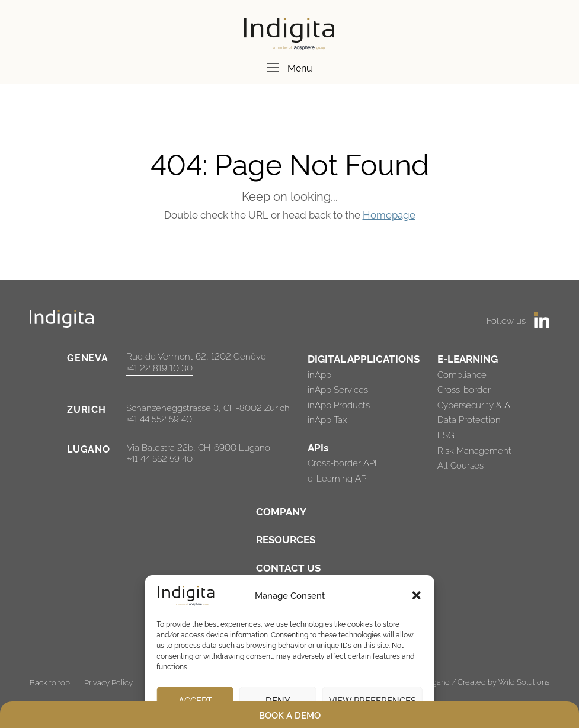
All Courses (460, 465)
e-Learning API (338, 478)
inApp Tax (327, 419)
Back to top (50, 682)
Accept (195, 700)
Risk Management (474, 450)
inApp (319, 374)
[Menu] (273, 68)
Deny (278, 700)
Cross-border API (342, 462)
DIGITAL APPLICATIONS (364, 358)
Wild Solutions (524, 681)
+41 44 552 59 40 (159, 418)
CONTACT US (288, 567)
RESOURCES (286, 539)
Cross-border (464, 389)
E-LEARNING (468, 358)
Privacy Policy (108, 682)
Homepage (389, 214)
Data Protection (469, 419)
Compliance (462, 374)
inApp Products (339, 404)
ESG (446, 434)
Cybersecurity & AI (475, 404)
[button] (417, 595)
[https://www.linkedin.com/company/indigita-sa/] (542, 320)
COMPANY (281, 511)
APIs (318, 447)
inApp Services (338, 389)
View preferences (372, 700)
